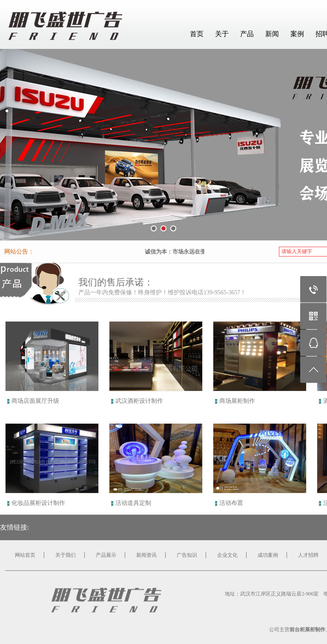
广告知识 (187, 555)
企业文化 (227, 555)
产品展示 (106, 555)
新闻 (272, 34)
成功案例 (268, 555)
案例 (297, 34)
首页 (197, 34)
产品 (247, 34)
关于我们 (66, 555)
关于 (222, 34)
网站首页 (25, 555)
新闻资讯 (146, 555)
